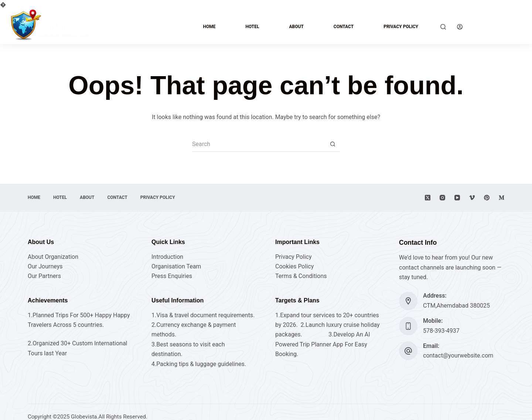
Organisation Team (176, 266)
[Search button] (332, 145)
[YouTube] (457, 198)
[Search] (443, 27)
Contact (344, 27)
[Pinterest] (487, 198)
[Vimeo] (472, 198)
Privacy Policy (401, 27)
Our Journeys (45, 266)
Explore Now (497, 27)
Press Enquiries (172, 276)
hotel (252, 27)
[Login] (460, 27)
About (296, 27)
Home (209, 27)
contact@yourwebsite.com (458, 355)
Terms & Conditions (301, 276)
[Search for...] (259, 145)
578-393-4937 (441, 331)
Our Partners (44, 276)
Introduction (167, 257)
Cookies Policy (294, 266)
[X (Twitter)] (428, 198)
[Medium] (502, 198)
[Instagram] (442, 198)
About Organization (53, 257)
